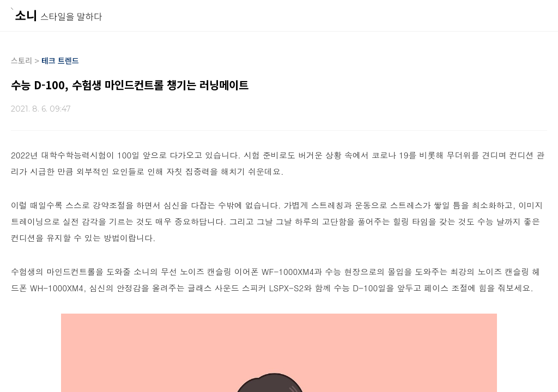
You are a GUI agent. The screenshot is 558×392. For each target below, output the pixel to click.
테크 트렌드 (60, 60)
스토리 (22, 60)
